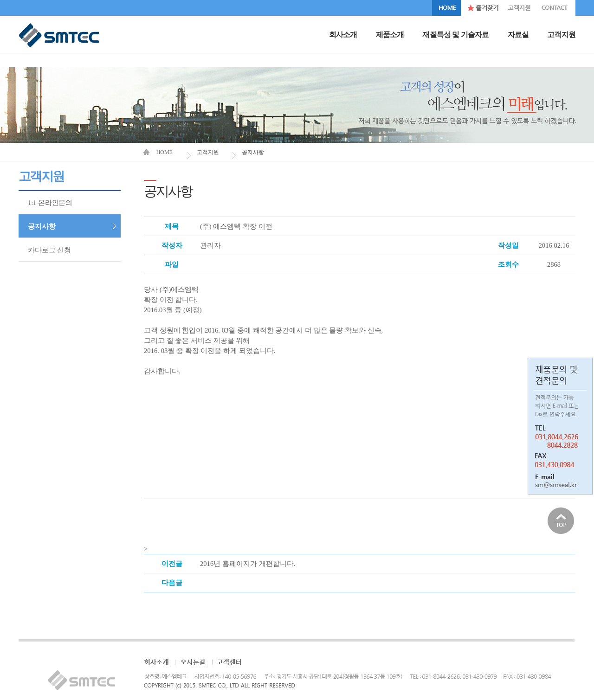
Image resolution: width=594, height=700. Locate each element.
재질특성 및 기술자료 (455, 35)
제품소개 (390, 35)
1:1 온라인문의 (50, 203)
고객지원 (561, 35)
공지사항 (42, 226)
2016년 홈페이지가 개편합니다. (248, 564)
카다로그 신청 (49, 250)
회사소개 (343, 35)
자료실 (518, 35)
